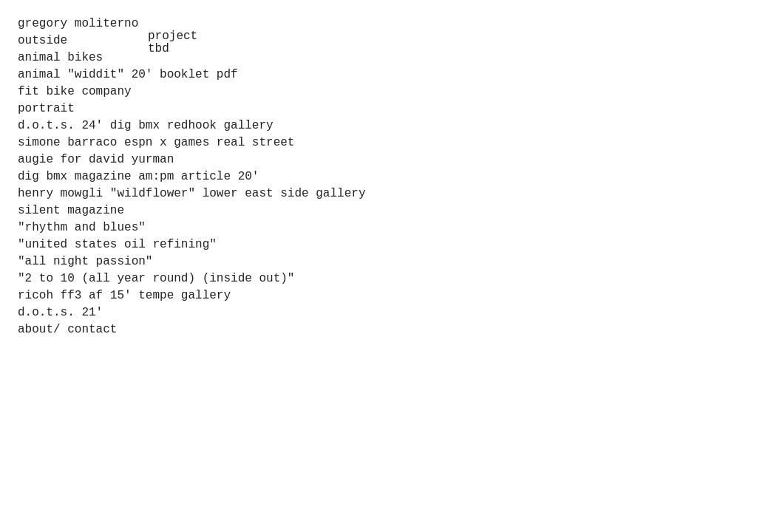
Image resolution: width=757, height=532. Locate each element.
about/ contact (67, 330)
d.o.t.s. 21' (60, 313)
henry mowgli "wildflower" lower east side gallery (191, 194)
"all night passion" (85, 262)
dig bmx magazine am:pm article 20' (138, 177)
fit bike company (75, 92)
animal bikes (60, 58)
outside (43, 41)
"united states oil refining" (117, 245)
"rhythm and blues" (82, 228)
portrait (46, 109)
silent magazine (71, 211)
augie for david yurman (96, 160)
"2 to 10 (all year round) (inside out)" (156, 279)
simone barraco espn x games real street (156, 143)
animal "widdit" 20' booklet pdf (128, 75)
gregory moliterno (78, 24)
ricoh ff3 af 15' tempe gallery (124, 296)
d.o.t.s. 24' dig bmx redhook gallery (146, 126)
